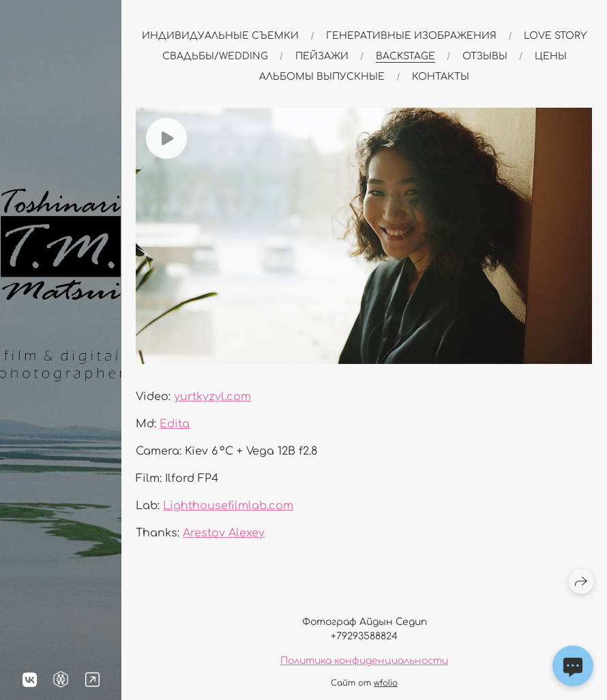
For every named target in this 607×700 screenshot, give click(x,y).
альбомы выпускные (322, 77)
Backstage (405, 56)
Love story (555, 36)
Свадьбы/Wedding (215, 56)
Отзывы (485, 56)
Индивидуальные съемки (220, 36)
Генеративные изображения (411, 36)
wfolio (386, 683)
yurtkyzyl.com (212, 397)
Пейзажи (322, 56)
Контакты (441, 77)
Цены (551, 56)
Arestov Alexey (224, 533)
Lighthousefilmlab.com (228, 506)
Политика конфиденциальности (364, 661)
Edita (175, 424)
